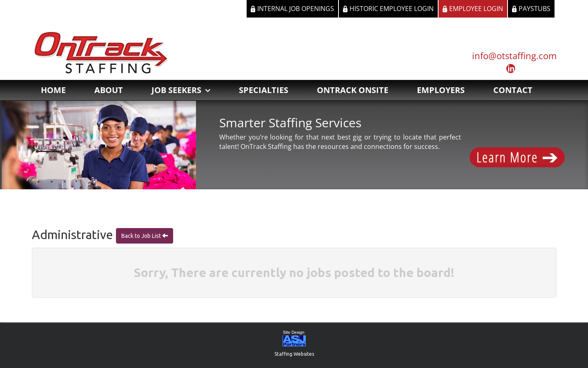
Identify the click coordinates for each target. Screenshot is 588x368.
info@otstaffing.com (514, 55)
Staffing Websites (294, 354)
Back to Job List (142, 236)
